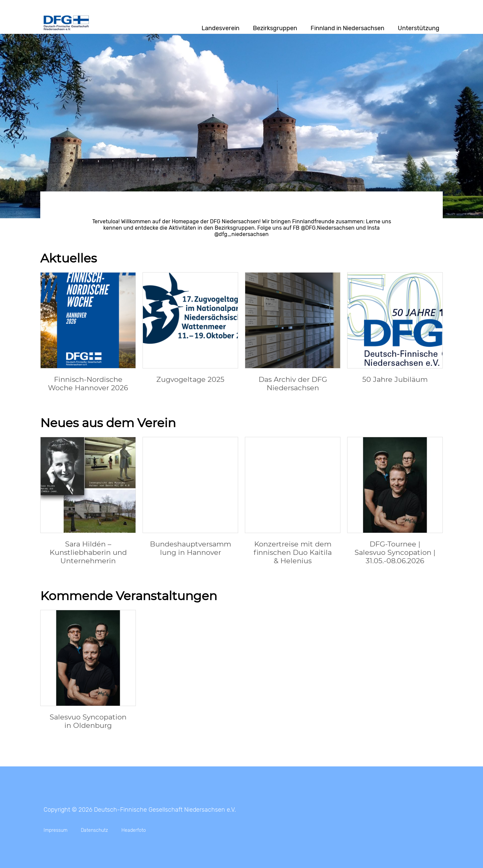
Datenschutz (94, 830)
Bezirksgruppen (275, 28)
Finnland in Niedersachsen (347, 28)
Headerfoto (134, 830)
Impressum (56, 830)
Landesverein (221, 28)
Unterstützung (419, 28)
